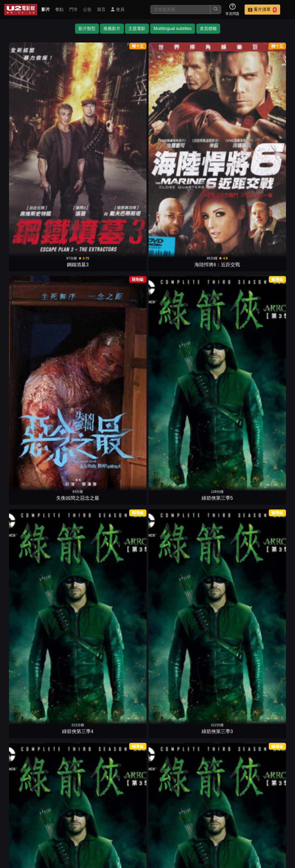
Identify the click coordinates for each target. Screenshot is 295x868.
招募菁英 (153, 841)
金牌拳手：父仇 (27, 364)
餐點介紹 (179, 830)
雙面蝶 (268, 280)
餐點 (59, 9)
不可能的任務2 (123, 701)
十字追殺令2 (172, 785)
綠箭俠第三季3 (268, 111)
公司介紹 (179, 841)
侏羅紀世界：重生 (172, 701)
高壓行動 (123, 196)
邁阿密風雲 (268, 364)
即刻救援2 (123, 280)
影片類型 (87, 29)
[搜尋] (180, 10)
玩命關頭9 (220, 701)
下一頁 (147, 805)
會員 (118, 9)
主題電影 (137, 29)
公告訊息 (231, 830)
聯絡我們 (257, 830)
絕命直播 (172, 196)
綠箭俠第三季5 (172, 111)
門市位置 (205, 830)
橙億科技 (156, 861)
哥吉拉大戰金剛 (172, 280)
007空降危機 (75, 364)
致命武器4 (220, 448)
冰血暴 (27, 701)
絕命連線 (220, 617)
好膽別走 (123, 448)
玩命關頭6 (75, 533)
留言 (101, 9)
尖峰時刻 (75, 701)
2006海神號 (27, 448)
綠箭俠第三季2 (27, 196)
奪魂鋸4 (268, 617)
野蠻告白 (268, 448)
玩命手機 (75, 448)
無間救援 (123, 617)
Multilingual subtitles (173, 29)
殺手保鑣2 (268, 196)
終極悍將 (268, 533)
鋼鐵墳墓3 (27, 111)
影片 (46, 9)
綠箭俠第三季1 (75, 196)
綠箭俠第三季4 (220, 111)
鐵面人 (172, 448)
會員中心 (205, 841)
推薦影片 (112, 29)
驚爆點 (27, 617)
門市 (73, 9)
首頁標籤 (208, 29)
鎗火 (220, 364)
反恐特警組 (172, 533)
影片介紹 (153, 830)
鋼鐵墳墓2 (27, 280)
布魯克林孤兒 (220, 280)
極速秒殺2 (75, 280)
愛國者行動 (172, 617)
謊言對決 (172, 364)
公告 (87, 9)
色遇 (123, 364)
